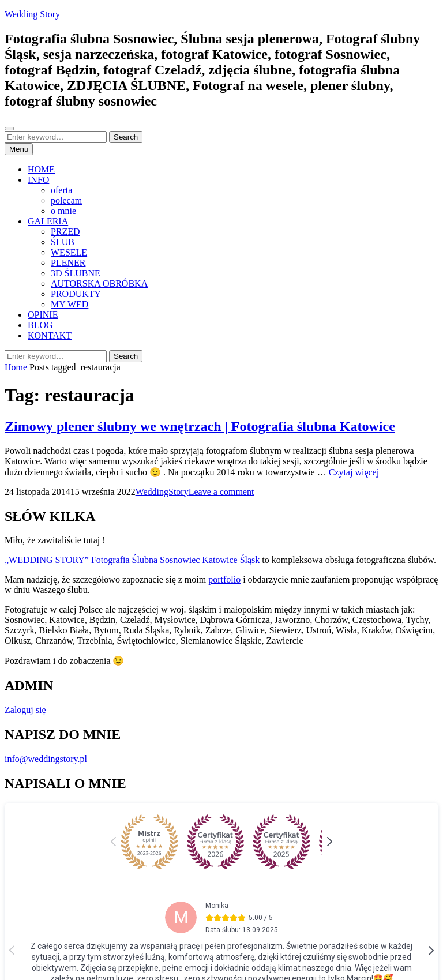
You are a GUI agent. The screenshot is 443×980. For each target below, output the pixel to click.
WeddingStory (162, 492)
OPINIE (43, 315)
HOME (41, 169)
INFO (38, 180)
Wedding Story (32, 14)
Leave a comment (221, 492)
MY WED (70, 304)
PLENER (68, 263)
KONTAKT (50, 335)
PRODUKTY (76, 294)
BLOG (40, 325)
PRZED (65, 232)
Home (17, 367)
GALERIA (48, 221)
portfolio (224, 579)
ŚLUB (63, 242)
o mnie (63, 211)
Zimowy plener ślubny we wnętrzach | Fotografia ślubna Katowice (200, 426)
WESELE (69, 252)
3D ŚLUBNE (76, 273)
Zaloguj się (25, 710)
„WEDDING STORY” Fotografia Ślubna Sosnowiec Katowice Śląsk (132, 560)
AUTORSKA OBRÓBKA (99, 284)
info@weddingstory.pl (46, 759)
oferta (61, 190)
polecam (66, 200)
